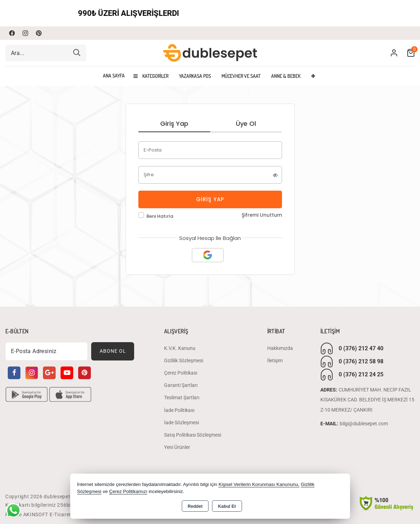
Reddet (195, 506)
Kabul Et (227, 506)
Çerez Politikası (181, 373)
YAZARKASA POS (195, 76)
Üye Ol (246, 124)
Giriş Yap (174, 124)
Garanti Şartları (181, 386)
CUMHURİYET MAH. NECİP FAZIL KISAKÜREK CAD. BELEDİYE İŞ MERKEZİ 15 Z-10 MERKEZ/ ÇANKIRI (367, 400)
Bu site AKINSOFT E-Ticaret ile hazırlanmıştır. (59, 514)
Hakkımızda (280, 348)
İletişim (275, 361)
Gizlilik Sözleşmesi (184, 361)
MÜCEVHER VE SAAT (241, 76)
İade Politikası (179, 410)
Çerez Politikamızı (128, 491)
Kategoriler (151, 76)
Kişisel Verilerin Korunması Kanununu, (259, 484)
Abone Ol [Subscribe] (113, 351)
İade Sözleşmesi (181, 423)
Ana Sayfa (114, 76)
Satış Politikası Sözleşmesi (193, 435)
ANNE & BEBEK (286, 76)
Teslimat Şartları (182, 398)
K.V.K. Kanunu (180, 348)
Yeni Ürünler (177, 448)
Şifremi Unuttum (262, 215)
